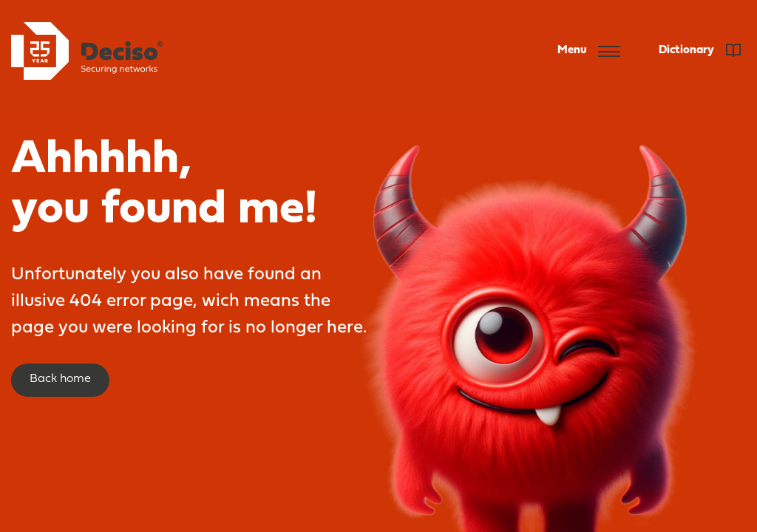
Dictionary (700, 50)
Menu (589, 51)
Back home (60, 379)
